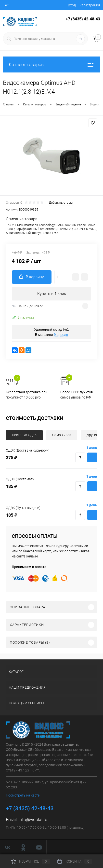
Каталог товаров (51, 64)
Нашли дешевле (27, 306)
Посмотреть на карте (23, 795)
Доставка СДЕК (24, 435)
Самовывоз (62, 435)
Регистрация (90, 5)
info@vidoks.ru (33, 819)
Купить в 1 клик (52, 294)
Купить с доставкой (92, 457)
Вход (72, 5)
